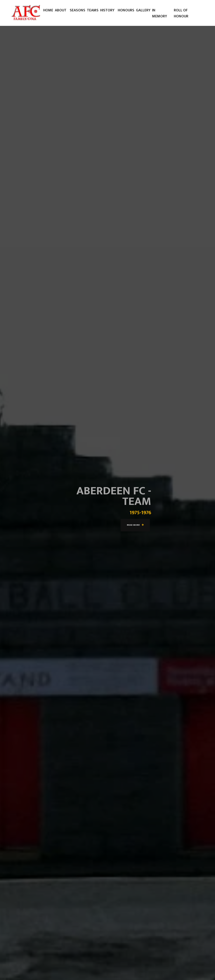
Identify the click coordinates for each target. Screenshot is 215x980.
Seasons (77, 10)
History (107, 10)
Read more (135, 525)
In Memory (160, 13)
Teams (93, 10)
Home (48, 10)
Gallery (143, 10)
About (61, 10)
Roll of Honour (181, 13)
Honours (126, 10)
